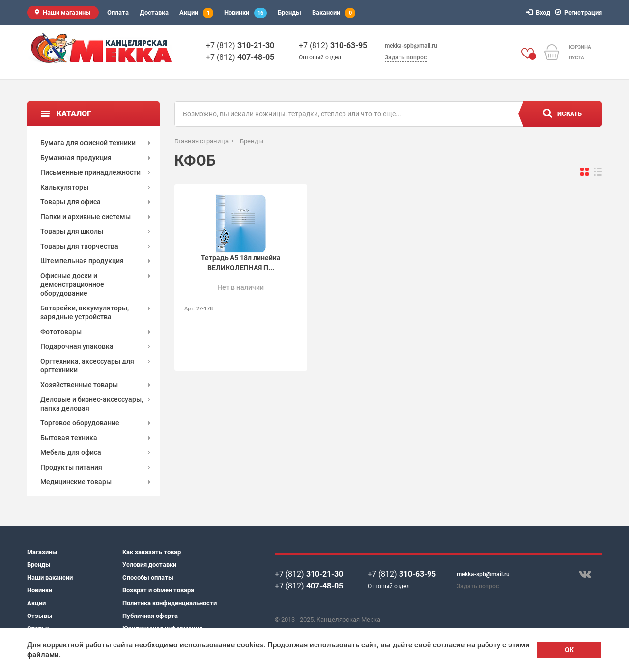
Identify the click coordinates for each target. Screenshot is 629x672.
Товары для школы (72, 231)
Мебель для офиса (71, 452)
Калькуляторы (64, 187)
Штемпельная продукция (82, 261)
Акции (196, 13)
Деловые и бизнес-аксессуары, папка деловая (92, 404)
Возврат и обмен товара (158, 590)
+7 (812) (240, 45)
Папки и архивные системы (86, 217)
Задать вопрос (406, 57)
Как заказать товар (152, 552)
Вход (540, 13)
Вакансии (334, 13)
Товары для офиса (71, 202)
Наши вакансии (50, 577)
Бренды (289, 13)
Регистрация (580, 13)
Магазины (42, 552)
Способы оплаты (148, 577)
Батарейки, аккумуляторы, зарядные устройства (85, 312)
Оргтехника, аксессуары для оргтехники (87, 365)
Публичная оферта (150, 616)
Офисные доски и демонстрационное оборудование (72, 284)
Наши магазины (67, 13)
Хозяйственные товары (79, 385)
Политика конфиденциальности (170, 603)
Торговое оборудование (80, 423)
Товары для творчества (79, 246)
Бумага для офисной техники (88, 143)
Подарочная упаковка (77, 346)
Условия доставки (149, 565)
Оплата (118, 13)
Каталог (74, 114)
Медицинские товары (76, 482)
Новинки (245, 13)
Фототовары (61, 332)
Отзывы (40, 616)
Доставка (154, 13)
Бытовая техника (69, 438)
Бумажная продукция (76, 158)
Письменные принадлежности (90, 172)
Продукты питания (71, 467)
